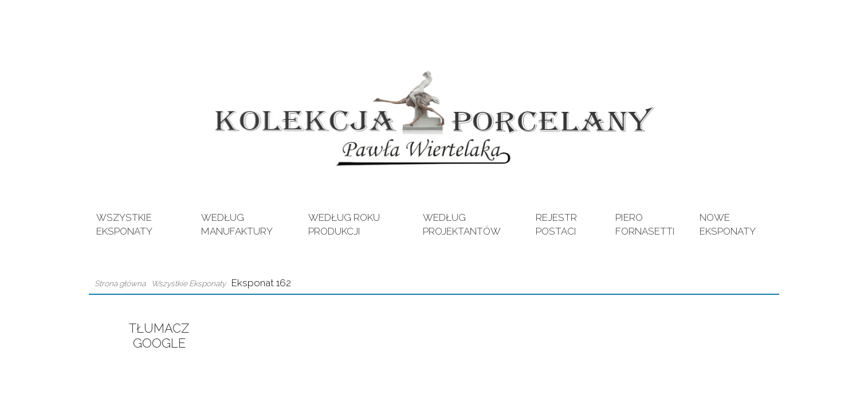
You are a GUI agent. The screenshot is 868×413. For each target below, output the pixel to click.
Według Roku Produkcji (344, 224)
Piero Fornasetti (645, 224)
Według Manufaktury (237, 224)
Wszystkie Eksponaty (124, 224)
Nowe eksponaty (728, 224)
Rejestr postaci (556, 224)
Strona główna (120, 283)
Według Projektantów (462, 224)
